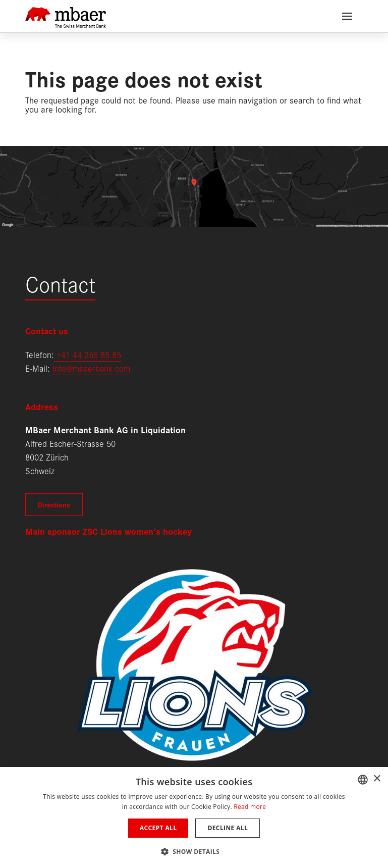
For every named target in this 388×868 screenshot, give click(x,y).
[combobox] (363, 780)
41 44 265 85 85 (91, 354)
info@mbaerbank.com (90, 368)
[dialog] (194, 818)
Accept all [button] (158, 828)
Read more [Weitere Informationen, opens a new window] (250, 807)
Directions (54, 504)
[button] (194, 851)
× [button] (377, 779)
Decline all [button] (228, 828)
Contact (60, 283)
